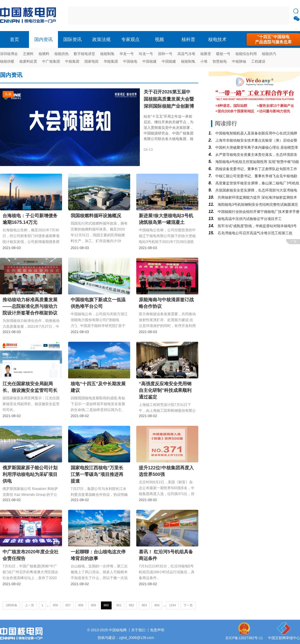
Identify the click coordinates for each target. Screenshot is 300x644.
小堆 (204, 61)
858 (81, 605)
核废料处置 (28, 61)
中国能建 (169, 61)
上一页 (29, 605)
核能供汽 (269, 54)
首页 (14, 39)
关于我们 (138, 630)
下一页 (188, 605)
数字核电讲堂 (84, 54)
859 (94, 605)
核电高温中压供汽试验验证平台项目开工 (249, 219)
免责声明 (157, 630)
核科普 (188, 39)
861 (119, 605)
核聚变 (206, 54)
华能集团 (111, 61)
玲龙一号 (146, 54)
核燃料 (44, 54)
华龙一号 (127, 54)
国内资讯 (43, 39)
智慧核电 (220, 61)
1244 (172, 605)
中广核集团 (51, 61)
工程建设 (258, 61)
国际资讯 (72, 39)
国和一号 (165, 54)
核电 (29, 16)
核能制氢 (107, 54)
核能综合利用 (246, 54)
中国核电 (130, 61)
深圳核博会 (9, 54)
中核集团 (72, 61)
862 (131, 605)
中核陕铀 (239, 61)
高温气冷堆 (186, 54)
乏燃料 (28, 54)
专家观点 (130, 39)
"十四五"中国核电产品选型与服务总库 (273, 39)
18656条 (11, 605)
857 (68, 605)
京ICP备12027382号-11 (244, 638)
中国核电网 (118, 630)
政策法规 (101, 39)
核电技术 (217, 39)
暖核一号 (223, 54)
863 (144, 605)
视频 (159, 39)
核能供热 (62, 54)
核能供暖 (7, 61)
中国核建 (149, 61)
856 (55, 605)
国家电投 (92, 61)
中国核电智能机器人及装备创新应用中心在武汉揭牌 (256, 133)
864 (157, 605)
